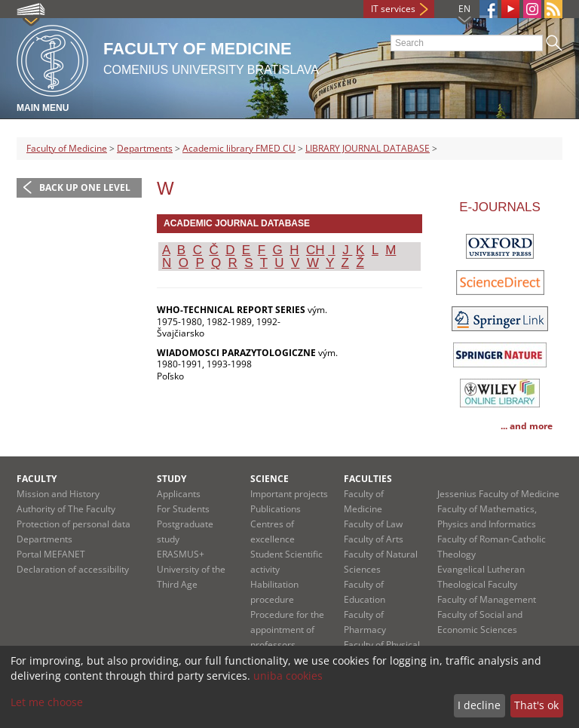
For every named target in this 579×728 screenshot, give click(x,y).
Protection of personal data (74, 524)
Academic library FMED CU (239, 148)
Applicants (179, 494)
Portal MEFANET (51, 554)
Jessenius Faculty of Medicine (498, 494)
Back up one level (85, 187)
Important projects (289, 494)
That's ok (536, 705)
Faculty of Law (373, 524)
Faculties (368, 479)
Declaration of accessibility (73, 569)
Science (270, 479)
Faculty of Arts (374, 539)
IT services (393, 9)
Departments (145, 148)
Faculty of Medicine (67, 148)
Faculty (37, 479)
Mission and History (58, 494)
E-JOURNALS (500, 207)
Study (172, 479)
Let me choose (47, 702)
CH (316, 250)
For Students (183, 509)
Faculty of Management (487, 599)
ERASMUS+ (181, 554)
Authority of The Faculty (66, 509)
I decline (479, 705)
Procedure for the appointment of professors (287, 630)
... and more (527, 426)
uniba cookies (288, 676)
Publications (276, 509)
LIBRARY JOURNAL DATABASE (368, 148)
